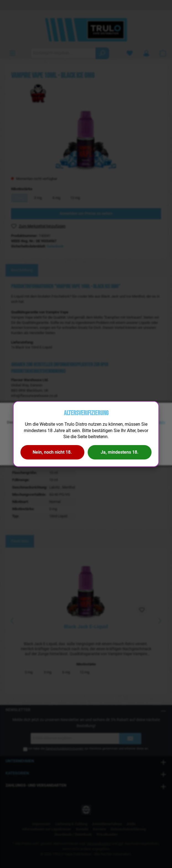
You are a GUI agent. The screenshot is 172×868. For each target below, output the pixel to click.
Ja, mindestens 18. (120, 452)
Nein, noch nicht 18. (52, 452)
